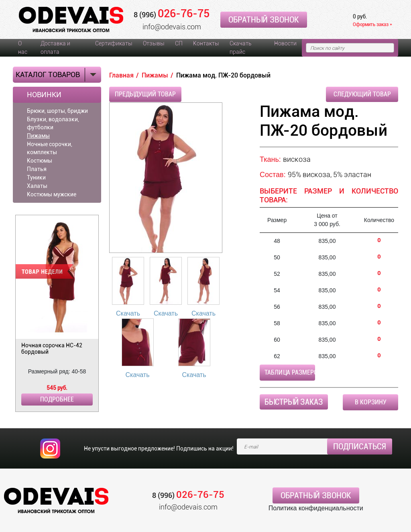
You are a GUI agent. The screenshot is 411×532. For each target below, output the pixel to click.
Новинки (44, 95)
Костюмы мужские (52, 194)
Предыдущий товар (145, 94)
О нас (23, 48)
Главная (121, 75)
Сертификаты (114, 43)
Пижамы (38, 136)
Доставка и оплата (55, 48)
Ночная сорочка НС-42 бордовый (52, 349)
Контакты (206, 43)
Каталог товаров (48, 74)
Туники (36, 177)
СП (179, 43)
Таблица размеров (290, 372)
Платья (37, 169)
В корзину (371, 402)
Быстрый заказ (294, 402)
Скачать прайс (240, 48)
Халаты (37, 186)
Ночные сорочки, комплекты (50, 148)
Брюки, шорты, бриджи (57, 111)
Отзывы (154, 43)
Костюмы (40, 161)
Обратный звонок (264, 20)
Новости (285, 43)
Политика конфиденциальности (316, 508)
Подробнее (57, 399)
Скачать (128, 313)
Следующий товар (362, 94)
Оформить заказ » (372, 24)
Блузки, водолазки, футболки (53, 123)
